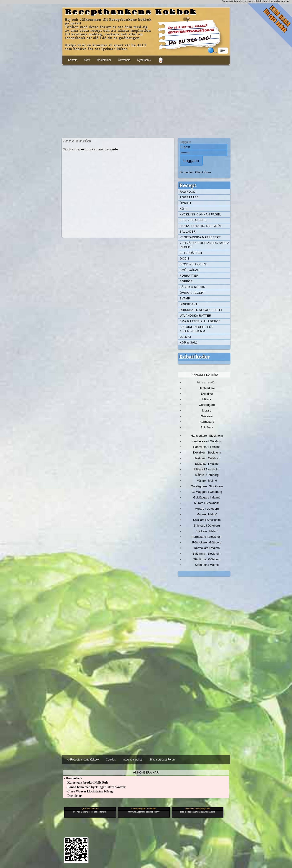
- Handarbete (73, 778)
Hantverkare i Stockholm (207, 436)
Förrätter (189, 276)
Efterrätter (191, 253)
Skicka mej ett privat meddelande (90, 149)
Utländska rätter (196, 316)
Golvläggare (207, 405)
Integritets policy (132, 760)
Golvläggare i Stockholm (207, 486)
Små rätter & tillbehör (200, 321)
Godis (185, 259)
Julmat (186, 337)
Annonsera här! (205, 375)
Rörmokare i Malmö (207, 548)
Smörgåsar (190, 270)
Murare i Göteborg (207, 509)
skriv (87, 60)
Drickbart (189, 304)
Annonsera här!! (147, 772)
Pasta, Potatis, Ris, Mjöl (201, 226)
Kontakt (73, 60)
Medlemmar (104, 60)
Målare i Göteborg (207, 475)
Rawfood (188, 192)
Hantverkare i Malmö (207, 447)
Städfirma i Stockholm (207, 554)
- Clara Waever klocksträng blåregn (89, 791)
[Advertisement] (146, 101)
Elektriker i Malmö (207, 464)
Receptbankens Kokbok (131, 12)
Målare (207, 399)
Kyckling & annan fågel (200, 215)
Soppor (186, 281)
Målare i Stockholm (207, 469)
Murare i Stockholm (207, 503)
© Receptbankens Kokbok (83, 760)
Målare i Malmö (207, 481)
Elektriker (207, 394)
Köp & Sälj (189, 343)
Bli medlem (187, 172)
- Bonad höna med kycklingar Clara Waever (94, 787)
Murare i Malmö (207, 514)
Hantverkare (207, 388)
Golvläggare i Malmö (207, 497)
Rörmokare (207, 422)
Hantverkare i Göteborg (207, 441)
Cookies (111, 760)
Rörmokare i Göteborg (207, 542)
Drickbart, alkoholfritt (201, 310)
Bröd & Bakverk (193, 264)
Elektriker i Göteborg (207, 458)
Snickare (207, 416)
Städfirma (207, 427)
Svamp (185, 299)
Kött (184, 209)
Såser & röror (193, 287)
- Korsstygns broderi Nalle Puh (85, 783)
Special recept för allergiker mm (197, 329)
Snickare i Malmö (207, 531)
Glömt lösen (203, 172)
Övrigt (186, 203)
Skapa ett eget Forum (162, 760)
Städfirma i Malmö (207, 565)
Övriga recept (192, 293)
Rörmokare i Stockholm (207, 537)
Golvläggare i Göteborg (207, 492)
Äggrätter (189, 197)
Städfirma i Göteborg (207, 559)
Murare (207, 410)
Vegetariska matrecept (200, 237)
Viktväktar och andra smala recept (205, 245)
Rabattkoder (195, 357)
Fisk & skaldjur (193, 220)
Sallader (188, 232)
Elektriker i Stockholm (207, 452)
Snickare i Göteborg (207, 526)
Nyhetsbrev (144, 60)
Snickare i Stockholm (207, 520)
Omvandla (124, 60)
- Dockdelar (72, 796)
